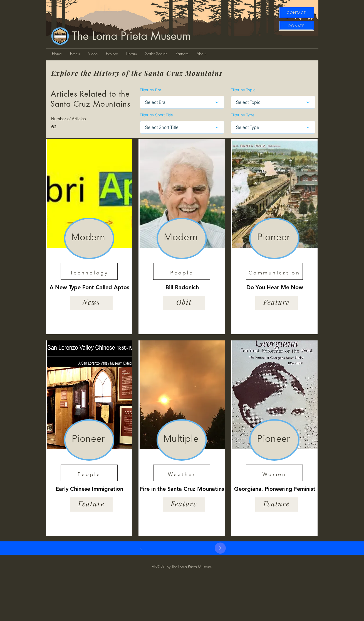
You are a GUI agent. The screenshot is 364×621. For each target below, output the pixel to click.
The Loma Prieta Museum (131, 36)
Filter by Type (243, 115)
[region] (89, 237)
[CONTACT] (297, 13)
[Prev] (141, 548)
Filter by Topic (243, 90)
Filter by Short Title (156, 115)
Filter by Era (151, 90)
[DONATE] (297, 26)
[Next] (220, 548)
